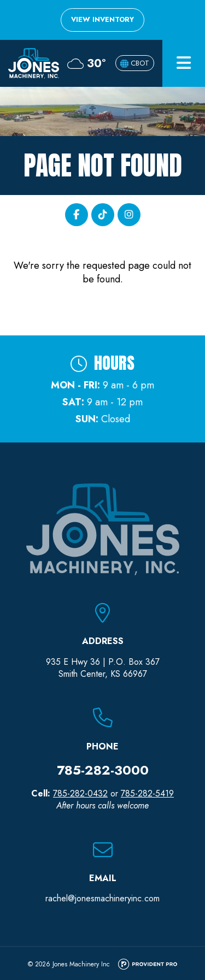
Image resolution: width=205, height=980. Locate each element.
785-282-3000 (103, 770)
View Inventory (102, 19)
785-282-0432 (80, 793)
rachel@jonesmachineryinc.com (102, 898)
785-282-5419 (147, 793)
